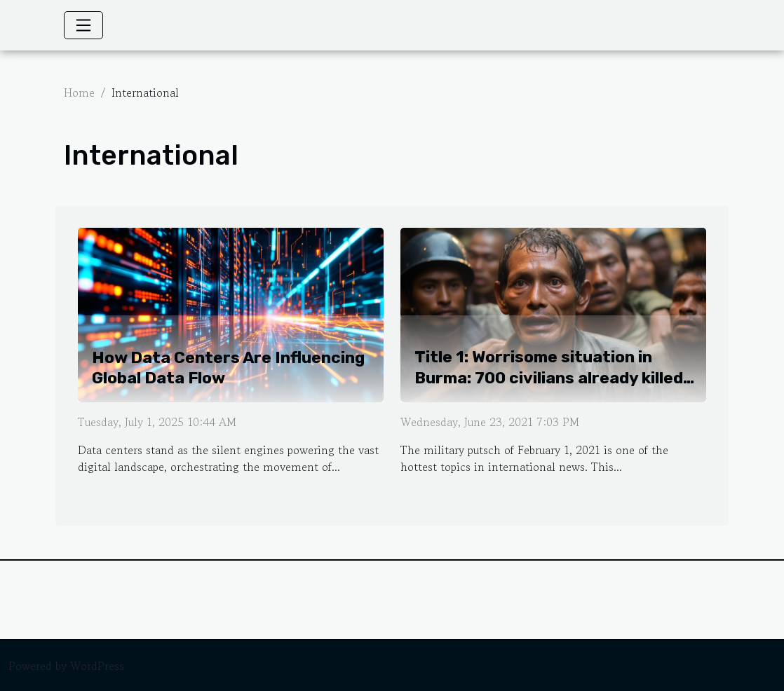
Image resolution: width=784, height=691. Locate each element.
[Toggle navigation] (83, 25)
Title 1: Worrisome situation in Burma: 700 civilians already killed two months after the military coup (556, 378)
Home (79, 93)
